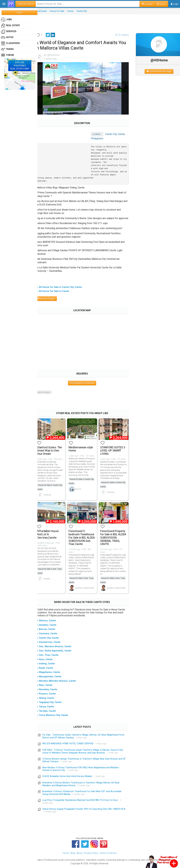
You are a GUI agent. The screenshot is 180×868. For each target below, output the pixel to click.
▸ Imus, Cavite (48, 660)
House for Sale (61, 11)
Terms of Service (108, 854)
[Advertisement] (109, 21)
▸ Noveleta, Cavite (51, 691)
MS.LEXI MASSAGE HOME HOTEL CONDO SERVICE (72, 745)
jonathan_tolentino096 (87, 589)
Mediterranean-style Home (84, 451)
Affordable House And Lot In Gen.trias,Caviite (51, 535)
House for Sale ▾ (26, 4)
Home (66, 854)
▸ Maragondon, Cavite (53, 678)
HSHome (51, 497)
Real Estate (45, 11)
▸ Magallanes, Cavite (52, 673)
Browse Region (50, 301)
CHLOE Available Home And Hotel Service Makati (71, 777)
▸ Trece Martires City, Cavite (56, 716)
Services (9, 31)
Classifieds (10, 43)
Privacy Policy (91, 854)
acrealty (50, 580)
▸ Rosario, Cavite (50, 695)
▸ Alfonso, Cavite (50, 622)
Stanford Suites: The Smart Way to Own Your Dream (53, 452)
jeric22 (81, 493)
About (79, 854)
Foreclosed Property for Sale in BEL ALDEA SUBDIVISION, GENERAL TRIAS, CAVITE (115, 539)
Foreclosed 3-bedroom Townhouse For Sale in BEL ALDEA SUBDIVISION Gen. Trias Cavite (84, 539)
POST (20, 13)
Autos (7, 37)
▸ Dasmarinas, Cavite (52, 643)
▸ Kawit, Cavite (49, 669)
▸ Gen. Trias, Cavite (51, 656)
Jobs (6, 20)
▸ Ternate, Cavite (50, 712)
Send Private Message (160, 71)
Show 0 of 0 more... (47, 394)
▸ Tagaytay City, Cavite (53, 703)
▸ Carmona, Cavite (51, 635)
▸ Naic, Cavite (48, 686)
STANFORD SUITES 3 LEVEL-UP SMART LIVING (115, 452)
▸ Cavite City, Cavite (52, 639)
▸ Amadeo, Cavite (50, 626)
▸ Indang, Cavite (50, 665)
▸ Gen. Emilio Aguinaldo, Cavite (58, 652)
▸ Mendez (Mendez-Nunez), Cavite (60, 682)
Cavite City (85, 11)
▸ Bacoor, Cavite (50, 630)
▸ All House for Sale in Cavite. (57, 293)
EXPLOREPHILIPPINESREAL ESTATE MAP (20, 66)
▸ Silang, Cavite (49, 699)
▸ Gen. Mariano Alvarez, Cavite (58, 647)
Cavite (74, 11)
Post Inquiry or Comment (84, 385)
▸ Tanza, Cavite (49, 708)
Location (147, 4)
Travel (7, 49)
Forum (7, 55)
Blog (73, 854)
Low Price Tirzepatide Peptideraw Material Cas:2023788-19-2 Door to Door (84, 801)
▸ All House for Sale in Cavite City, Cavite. (63, 289)
